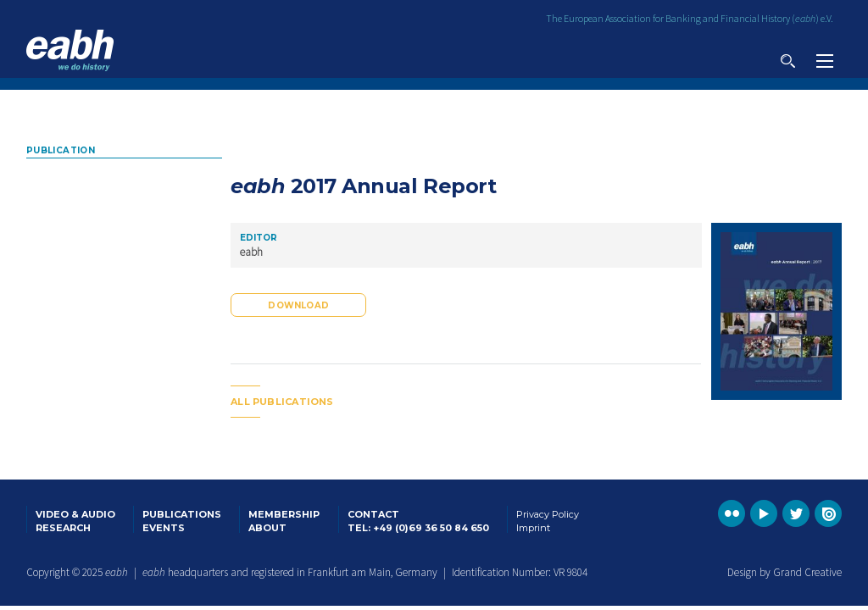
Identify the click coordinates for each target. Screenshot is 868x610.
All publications (282, 402)
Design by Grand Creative (785, 572)
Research (63, 528)
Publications (182, 514)
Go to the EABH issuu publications (828, 513)
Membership (284, 514)
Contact (373, 514)
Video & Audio (75, 514)
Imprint (533, 528)
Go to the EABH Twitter (796, 513)
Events (164, 528)
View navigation (825, 61)
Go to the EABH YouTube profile (764, 513)
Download (298, 305)
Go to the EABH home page (70, 50)
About (267, 528)
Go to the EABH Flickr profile (732, 513)
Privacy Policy (548, 514)
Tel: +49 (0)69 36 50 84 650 (418, 528)
